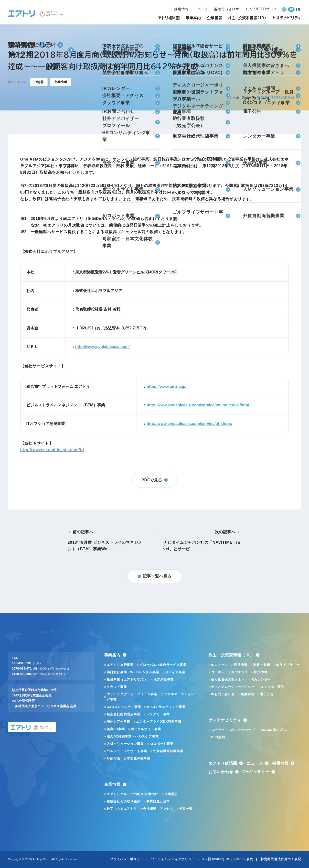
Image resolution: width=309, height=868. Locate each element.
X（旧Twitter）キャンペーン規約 (228, 859)
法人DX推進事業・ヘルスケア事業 (133, 736)
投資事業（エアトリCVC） (127, 679)
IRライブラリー (288, 665)
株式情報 (261, 672)
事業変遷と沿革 (158, 801)
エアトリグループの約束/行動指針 (133, 794)
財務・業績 (262, 665)
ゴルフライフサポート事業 (127, 751)
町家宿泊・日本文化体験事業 (129, 758)
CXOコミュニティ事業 (124, 707)
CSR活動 (218, 737)
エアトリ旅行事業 (120, 665)
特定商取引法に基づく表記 (281, 859)
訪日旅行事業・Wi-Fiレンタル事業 (133, 672)
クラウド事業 (117, 687)
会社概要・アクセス (158, 809)
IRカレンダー (261, 679)
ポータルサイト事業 (146, 729)
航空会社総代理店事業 (124, 714)
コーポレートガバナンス (230, 672)
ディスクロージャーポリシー (233, 687)
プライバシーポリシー (127, 859)
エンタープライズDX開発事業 (159, 722)
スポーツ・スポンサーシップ (233, 730)
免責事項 (247, 694)
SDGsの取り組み (274, 730)
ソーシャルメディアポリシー (173, 859)
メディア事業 (175, 672)
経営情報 (240, 665)
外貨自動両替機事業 (168, 751)
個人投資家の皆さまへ (228, 679)
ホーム (234, 97)
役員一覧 (186, 809)
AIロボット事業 (161, 744)
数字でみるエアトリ (122, 809)
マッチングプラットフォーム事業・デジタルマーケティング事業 (151, 697)
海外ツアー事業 (119, 722)
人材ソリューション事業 (125, 744)
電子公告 (267, 694)
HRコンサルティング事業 (166, 707)
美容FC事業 (116, 729)
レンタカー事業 (158, 714)
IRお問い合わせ (223, 694)
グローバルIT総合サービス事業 (163, 665)
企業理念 (171, 794)
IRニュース (220, 665)
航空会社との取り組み (124, 801)
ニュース (248, 97)
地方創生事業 (164, 679)
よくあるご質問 (272, 687)
